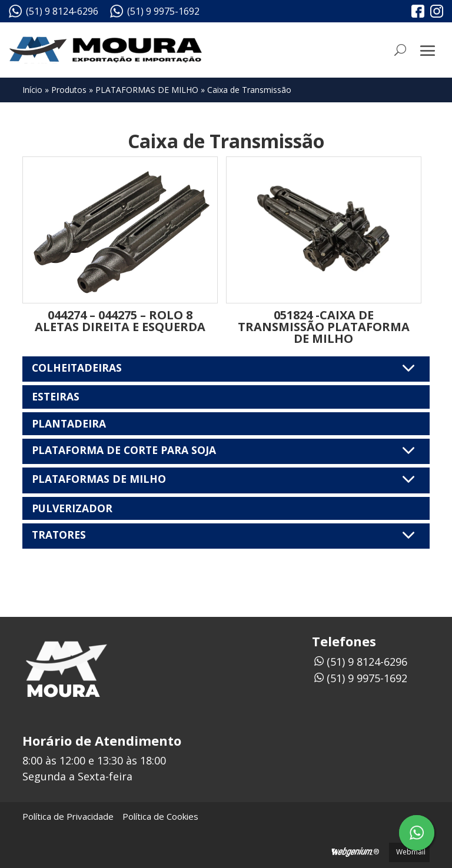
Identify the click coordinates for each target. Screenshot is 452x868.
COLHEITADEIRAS (226, 368)
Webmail (411, 852)
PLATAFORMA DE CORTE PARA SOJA (226, 450)
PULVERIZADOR (72, 508)
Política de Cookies (160, 816)
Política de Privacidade (68, 816)
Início (32, 90)
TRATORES (226, 535)
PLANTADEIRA (69, 423)
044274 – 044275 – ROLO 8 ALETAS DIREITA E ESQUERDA (120, 321)
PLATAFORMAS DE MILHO (147, 90)
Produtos (69, 90)
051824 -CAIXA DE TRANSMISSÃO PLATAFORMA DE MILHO (324, 327)
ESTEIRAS (56, 396)
